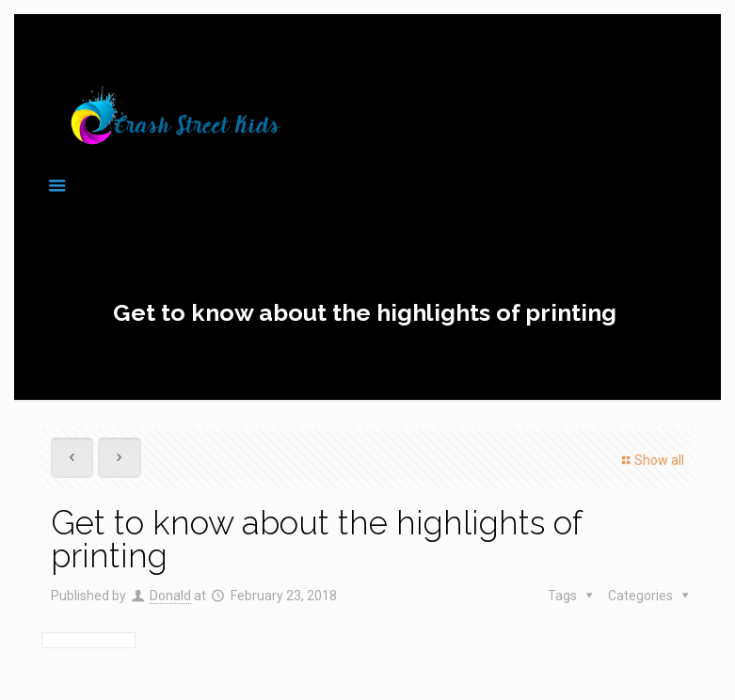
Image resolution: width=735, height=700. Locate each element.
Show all (651, 460)
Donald (170, 596)
